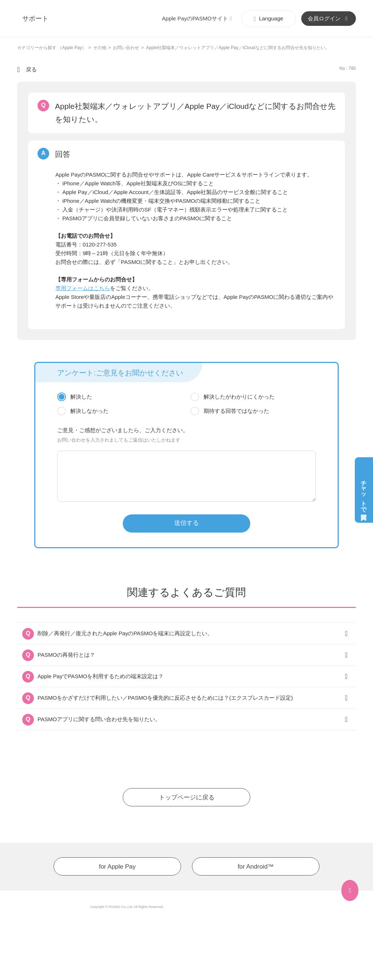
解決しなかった (89, 411)
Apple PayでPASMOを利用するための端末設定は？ (101, 676)
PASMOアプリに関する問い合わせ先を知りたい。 (99, 719)
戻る (31, 69)
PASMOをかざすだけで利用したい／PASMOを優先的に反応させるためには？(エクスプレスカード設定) (165, 698)
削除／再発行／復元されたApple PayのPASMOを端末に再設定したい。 (125, 633)
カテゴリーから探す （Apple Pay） (52, 48)
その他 (100, 48)
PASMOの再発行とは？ (66, 655)
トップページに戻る (187, 797)
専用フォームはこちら (83, 288)
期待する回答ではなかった (236, 411)
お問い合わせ (126, 48)
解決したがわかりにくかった (239, 397)
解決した (81, 397)
